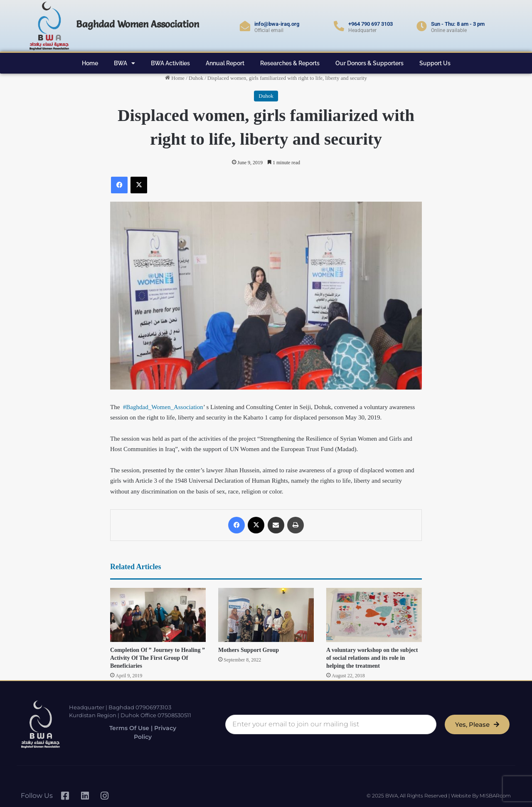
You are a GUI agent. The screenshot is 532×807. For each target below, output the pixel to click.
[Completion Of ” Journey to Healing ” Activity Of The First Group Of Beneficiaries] (158, 615)
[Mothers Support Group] (266, 615)
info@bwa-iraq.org (277, 24)
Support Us (435, 63)
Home (90, 63)
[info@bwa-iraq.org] (245, 26)
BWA (124, 63)
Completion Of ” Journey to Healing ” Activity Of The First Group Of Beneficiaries (158, 658)
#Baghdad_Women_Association (163, 407)
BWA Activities (170, 63)
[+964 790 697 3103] (339, 26)
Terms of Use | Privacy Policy (137, 732)
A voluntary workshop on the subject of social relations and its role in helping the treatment (372, 658)
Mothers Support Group (249, 650)
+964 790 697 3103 (371, 24)
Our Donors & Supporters (369, 63)
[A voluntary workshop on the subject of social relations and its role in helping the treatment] (374, 615)
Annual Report (225, 63)
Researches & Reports (290, 63)
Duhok (196, 78)
